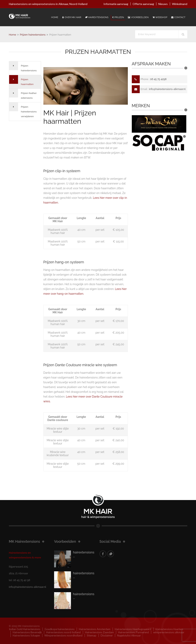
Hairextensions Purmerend (133, 632)
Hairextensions (97, 17)
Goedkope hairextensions (60, 629)
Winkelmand (180, 4)
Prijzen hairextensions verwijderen (29, 112)
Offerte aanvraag (143, 4)
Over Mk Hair (72, 17)
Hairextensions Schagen (26, 635)
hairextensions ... (84, 554)
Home (55, 17)
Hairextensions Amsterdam (95, 629)
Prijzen (118, 17)
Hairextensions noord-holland (63, 632)
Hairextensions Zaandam (99, 632)
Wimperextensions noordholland (63, 635)
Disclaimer (107, 635)
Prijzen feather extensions (29, 96)
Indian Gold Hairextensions (25, 629)
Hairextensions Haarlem (169, 629)
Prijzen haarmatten (27, 82)
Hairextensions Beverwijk (27, 632)
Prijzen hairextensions (33, 35)
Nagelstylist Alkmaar (129, 635)
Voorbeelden (138, 17)
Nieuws (163, 4)
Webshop (160, 17)
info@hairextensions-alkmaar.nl (167, 89)
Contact (178, 17)
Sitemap (92, 635)
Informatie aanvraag (116, 4)
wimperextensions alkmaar (169, 632)
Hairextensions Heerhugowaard (133, 629)
